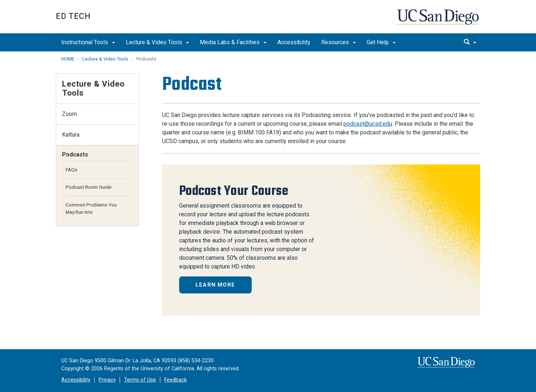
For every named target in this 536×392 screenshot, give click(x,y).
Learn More (215, 285)
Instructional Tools (88, 42)
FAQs (71, 170)
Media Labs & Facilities (233, 42)
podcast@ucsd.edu (368, 124)
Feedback (176, 380)
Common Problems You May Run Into (91, 208)
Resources (339, 42)
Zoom (69, 114)
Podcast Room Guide (88, 187)
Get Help (381, 42)
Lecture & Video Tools (157, 42)
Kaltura (71, 135)
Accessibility (294, 42)
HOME (68, 59)
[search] (470, 42)
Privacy (107, 380)
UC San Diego (439, 20)
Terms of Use (140, 380)
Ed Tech (73, 16)
